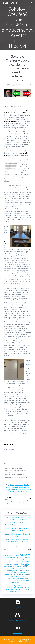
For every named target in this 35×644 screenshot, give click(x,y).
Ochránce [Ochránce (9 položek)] (13, 568)
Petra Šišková (19, 487)
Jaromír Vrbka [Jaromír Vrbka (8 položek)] (11, 560)
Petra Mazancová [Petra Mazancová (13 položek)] (24, 570)
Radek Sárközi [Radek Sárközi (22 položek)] (10, 574)
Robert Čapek (13, 84)
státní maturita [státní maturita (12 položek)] (21, 577)
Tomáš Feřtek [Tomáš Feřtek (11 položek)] (24, 579)
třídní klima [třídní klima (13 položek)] (9, 581)
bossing (12, 485)
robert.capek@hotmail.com (18, 620)
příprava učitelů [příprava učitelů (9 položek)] (22, 572)
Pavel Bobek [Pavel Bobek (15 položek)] (20, 568)
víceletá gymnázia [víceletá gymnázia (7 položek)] (25, 583)
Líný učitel (18, 608)
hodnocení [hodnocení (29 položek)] (15, 557)
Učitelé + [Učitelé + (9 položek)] (8, 583)
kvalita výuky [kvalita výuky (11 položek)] (17, 564)
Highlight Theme (22, 642)
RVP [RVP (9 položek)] (15, 577)
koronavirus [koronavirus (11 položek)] (9, 564)
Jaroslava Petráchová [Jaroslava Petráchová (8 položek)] (21, 560)
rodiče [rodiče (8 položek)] (11, 577)
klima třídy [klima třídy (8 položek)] (16, 562)
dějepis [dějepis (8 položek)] (17, 555)
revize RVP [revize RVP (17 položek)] (26, 574)
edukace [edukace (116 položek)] (25, 555)
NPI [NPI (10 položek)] (30, 566)
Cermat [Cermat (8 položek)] (6, 555)
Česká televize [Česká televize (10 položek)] (9, 590)
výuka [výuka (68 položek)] (17, 585)
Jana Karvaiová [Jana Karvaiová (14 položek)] (25, 558)
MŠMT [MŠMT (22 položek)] (25, 566)
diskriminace (19, 485)
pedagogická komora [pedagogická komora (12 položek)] (11, 570)
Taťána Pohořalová (19, 489)
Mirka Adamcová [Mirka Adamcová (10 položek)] (17, 566)
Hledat (17, 547)
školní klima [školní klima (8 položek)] (21, 592)
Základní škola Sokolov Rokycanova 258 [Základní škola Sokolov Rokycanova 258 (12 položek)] (17, 587)
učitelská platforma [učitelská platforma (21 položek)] (21, 581)
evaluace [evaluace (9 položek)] (7, 558)
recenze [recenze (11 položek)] (19, 575)
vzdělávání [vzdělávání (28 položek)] (15, 583)
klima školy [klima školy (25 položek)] (25, 562)
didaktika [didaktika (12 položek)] (12, 555)
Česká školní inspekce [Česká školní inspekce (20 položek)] (22, 589)
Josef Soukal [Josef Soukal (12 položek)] (9, 562)
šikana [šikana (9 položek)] (12, 592)
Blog (19, 84)
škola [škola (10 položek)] (16, 592)
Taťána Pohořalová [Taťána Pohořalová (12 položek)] (13, 579)
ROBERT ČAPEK (9, 3)
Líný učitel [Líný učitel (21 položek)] (25, 564)
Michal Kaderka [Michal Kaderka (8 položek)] (8, 566)
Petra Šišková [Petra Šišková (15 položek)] (13, 572)
